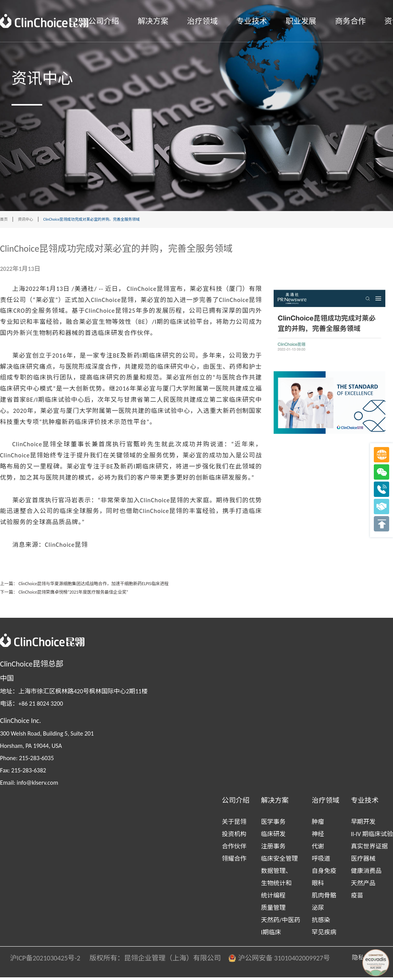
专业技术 (252, 21)
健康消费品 (366, 874)
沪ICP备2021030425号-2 (40, 961)
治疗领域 (202, 21)
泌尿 (318, 910)
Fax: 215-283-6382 (23, 773)
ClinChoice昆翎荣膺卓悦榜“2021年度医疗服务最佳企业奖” (103, 594)
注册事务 (273, 849)
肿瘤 (318, 824)
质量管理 (273, 910)
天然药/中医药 (281, 923)
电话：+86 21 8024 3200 (31, 706)
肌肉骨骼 (324, 898)
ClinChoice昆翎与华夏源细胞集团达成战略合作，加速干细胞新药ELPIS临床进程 (131, 584)
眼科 (318, 886)
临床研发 (273, 837)
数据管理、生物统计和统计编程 (276, 886)
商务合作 (350, 21)
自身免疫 (324, 874)
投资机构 (234, 837)
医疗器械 (363, 861)
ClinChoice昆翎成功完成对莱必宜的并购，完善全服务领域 (121, 219)
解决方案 (153, 21)
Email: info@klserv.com (29, 785)
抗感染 (321, 923)
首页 (5, 219)
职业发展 (301, 21)
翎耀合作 (234, 861)
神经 (318, 837)
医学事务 (273, 824)
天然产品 (363, 886)
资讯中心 (31, 219)
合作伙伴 (234, 849)
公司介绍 (104, 21)
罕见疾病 (324, 935)
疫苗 (357, 898)
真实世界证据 (369, 849)
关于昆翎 (234, 824)
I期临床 (271, 935)
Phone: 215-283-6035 (27, 761)
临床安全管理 (279, 861)
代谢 (318, 849)
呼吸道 (321, 861)
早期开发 (363, 824)
